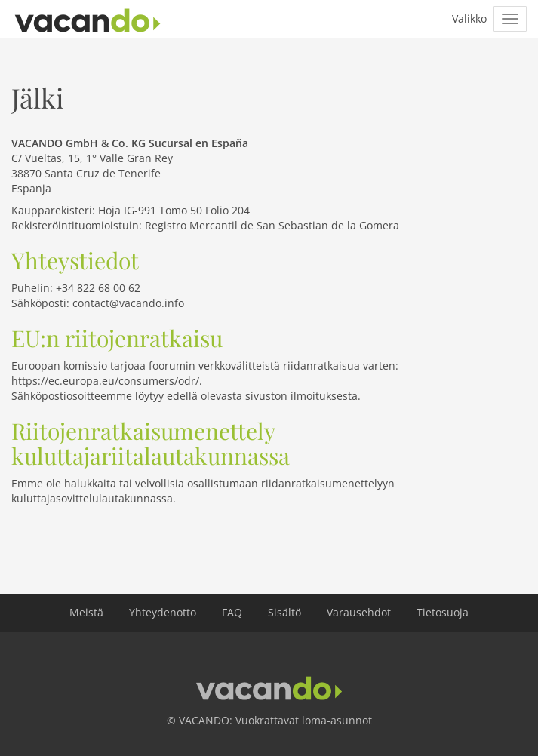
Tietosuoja (443, 612)
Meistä (86, 612)
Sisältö (284, 612)
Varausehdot (359, 612)
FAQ (232, 612)
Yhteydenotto (163, 612)
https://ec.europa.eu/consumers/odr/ (105, 381)
